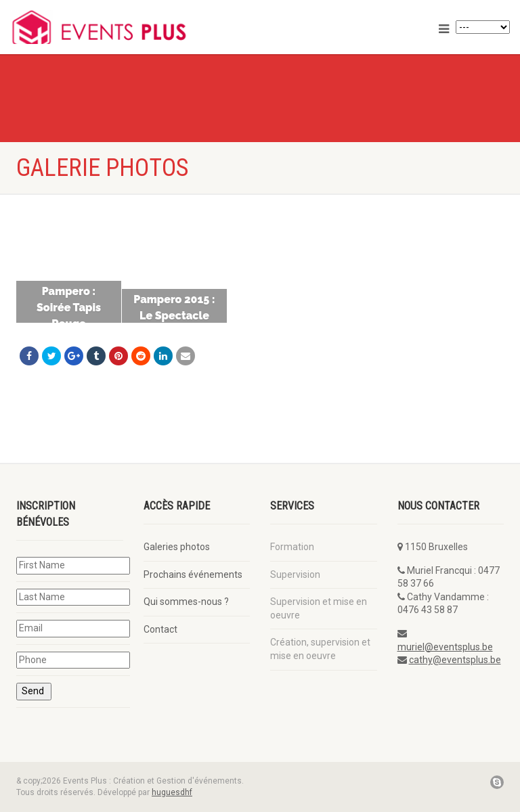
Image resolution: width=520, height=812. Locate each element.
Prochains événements (193, 574)
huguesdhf (172, 792)
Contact (160, 629)
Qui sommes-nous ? (186, 602)
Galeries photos (177, 547)
